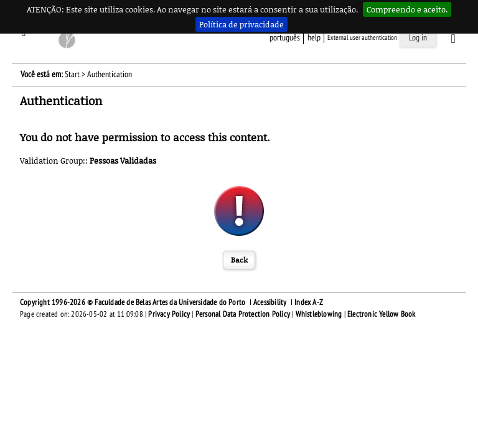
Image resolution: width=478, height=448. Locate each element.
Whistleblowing (319, 314)
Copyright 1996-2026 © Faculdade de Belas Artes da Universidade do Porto (133, 302)
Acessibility (270, 302)
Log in (418, 38)
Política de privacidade (241, 24)
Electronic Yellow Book (381, 314)
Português (285, 38)
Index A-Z (309, 302)
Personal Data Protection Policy (243, 314)
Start (72, 74)
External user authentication (362, 38)
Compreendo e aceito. (407, 9)
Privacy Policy (169, 314)
